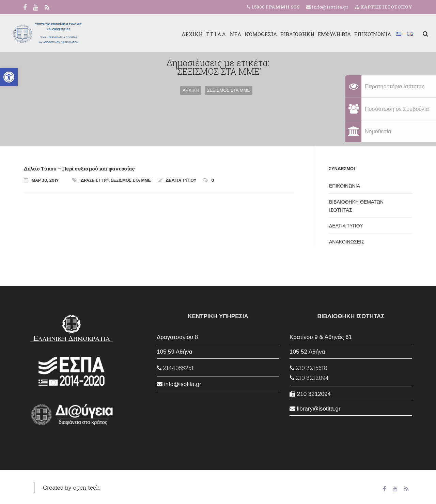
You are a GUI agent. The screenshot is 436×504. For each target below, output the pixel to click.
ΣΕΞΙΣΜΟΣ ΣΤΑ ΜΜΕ (131, 180)
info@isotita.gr (329, 7)
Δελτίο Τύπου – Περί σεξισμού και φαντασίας (79, 168)
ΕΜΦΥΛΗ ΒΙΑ (318, 34)
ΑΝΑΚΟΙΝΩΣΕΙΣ (347, 242)
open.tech (86, 487)
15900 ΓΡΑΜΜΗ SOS (276, 7)
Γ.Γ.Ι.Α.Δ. (200, 34)
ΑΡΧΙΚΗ (176, 34)
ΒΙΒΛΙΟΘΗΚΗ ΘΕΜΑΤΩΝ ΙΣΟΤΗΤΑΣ (356, 206)
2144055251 (175, 368)
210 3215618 (309, 368)
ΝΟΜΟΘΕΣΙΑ (245, 34)
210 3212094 (309, 378)
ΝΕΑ (220, 34)
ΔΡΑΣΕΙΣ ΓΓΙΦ (95, 180)
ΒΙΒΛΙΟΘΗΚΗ (281, 34)
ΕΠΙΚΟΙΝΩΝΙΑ (357, 34)
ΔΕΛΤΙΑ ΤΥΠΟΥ (181, 180)
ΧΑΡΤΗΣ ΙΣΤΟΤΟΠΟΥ (384, 7)
